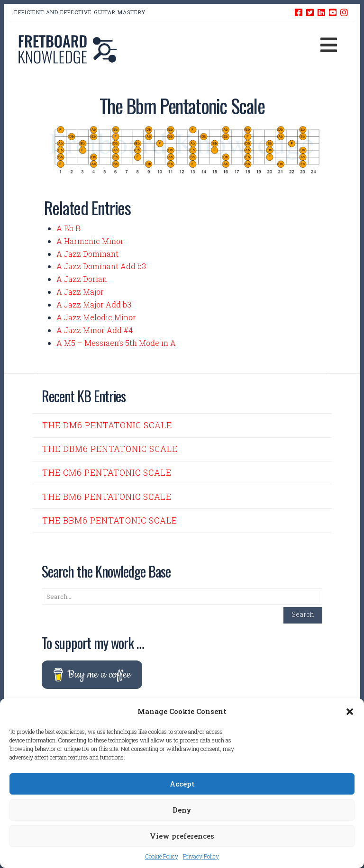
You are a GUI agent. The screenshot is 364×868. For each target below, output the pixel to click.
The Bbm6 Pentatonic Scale (110, 520)
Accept (182, 784)
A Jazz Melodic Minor (96, 317)
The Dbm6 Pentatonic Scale (110, 449)
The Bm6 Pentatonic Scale (107, 497)
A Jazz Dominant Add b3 (101, 266)
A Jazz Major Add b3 (94, 304)
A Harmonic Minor (90, 241)
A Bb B (68, 228)
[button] (350, 712)
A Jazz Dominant (87, 254)
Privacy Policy (201, 856)
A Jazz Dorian (82, 279)
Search (303, 614)
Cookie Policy (162, 856)
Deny (182, 810)
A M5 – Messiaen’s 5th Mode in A (116, 343)
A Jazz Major (80, 292)
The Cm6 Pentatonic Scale (107, 473)
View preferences (182, 836)
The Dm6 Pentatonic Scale (107, 425)
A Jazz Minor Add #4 (95, 330)
